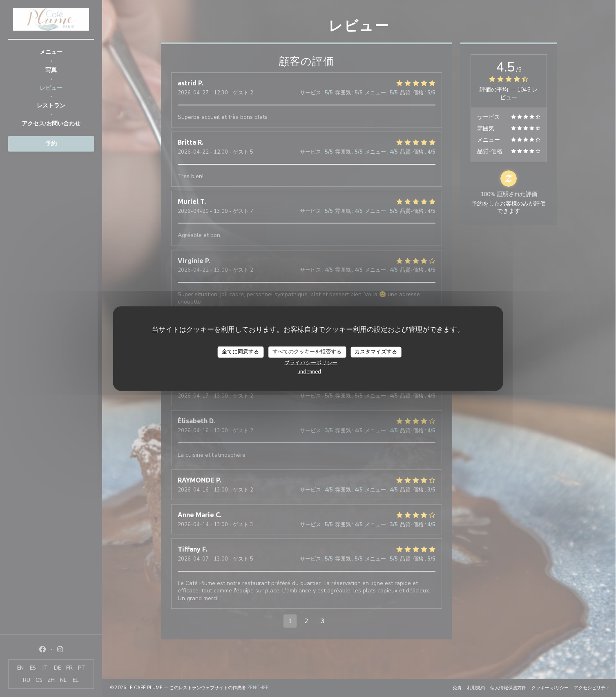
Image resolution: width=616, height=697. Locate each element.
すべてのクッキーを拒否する (307, 352)
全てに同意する (240, 352)
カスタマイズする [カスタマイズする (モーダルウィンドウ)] (376, 352)
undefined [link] (309, 371)
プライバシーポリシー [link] (311, 362)
